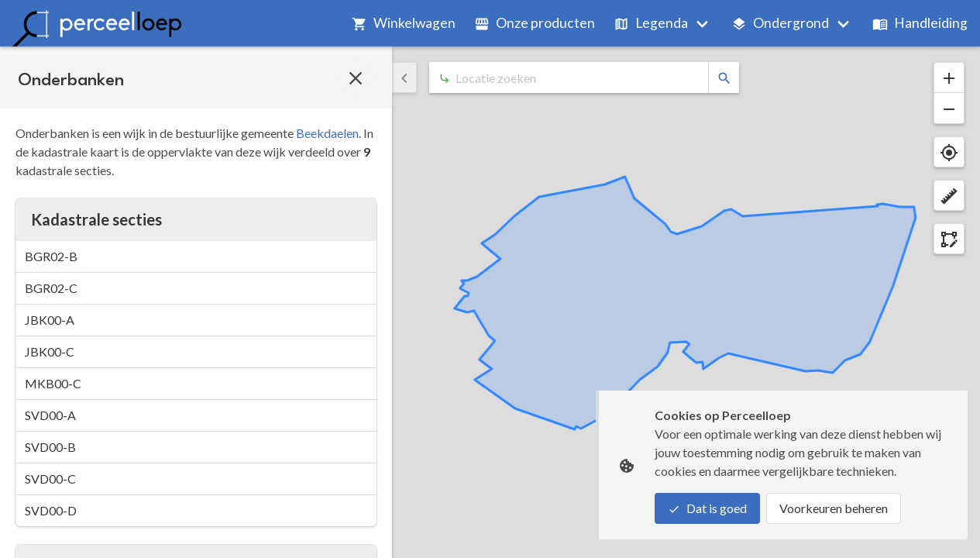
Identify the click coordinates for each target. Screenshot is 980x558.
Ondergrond (780, 23)
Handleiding (920, 23)
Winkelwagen (404, 23)
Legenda (651, 23)
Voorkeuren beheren (834, 508)
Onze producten (535, 23)
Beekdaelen (327, 133)
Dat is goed (707, 508)
